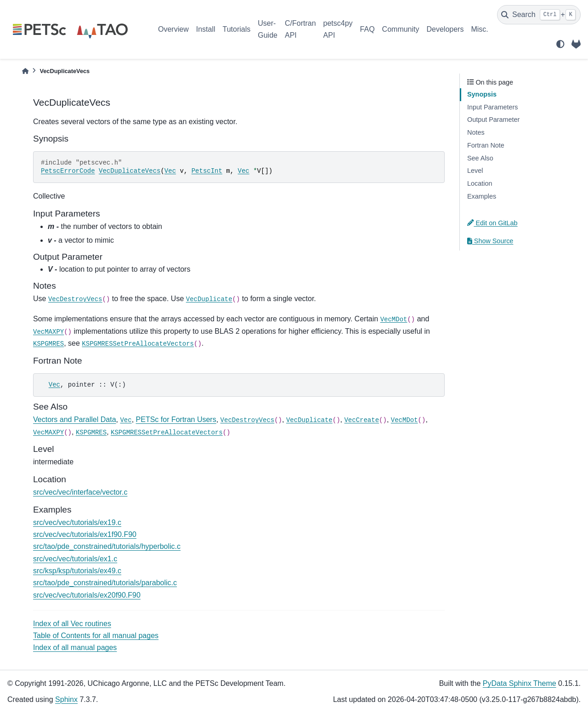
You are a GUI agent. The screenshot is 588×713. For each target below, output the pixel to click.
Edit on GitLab (492, 223)
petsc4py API (338, 29)
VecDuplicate (209, 299)
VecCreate (362, 420)
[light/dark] (560, 44)
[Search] (539, 15)
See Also (480, 158)
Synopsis (482, 94)
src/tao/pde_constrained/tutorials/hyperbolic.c (107, 546)
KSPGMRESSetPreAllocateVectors (138, 344)
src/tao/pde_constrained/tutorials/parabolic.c (105, 583)
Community (401, 29)
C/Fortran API (300, 29)
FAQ (367, 29)
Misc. (479, 29)
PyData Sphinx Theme (520, 683)
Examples (482, 196)
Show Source (490, 241)
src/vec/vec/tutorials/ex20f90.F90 (87, 595)
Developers (445, 29)
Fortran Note (486, 145)
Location (480, 183)
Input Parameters (492, 107)
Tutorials (236, 29)
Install (206, 29)
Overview (173, 29)
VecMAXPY (48, 332)
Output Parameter (493, 120)
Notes (476, 132)
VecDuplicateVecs (130, 171)
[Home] (25, 71)
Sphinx (66, 699)
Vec (170, 171)
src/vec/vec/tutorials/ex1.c (75, 559)
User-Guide (268, 29)
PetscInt (207, 171)
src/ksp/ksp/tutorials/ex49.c (77, 571)
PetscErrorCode (68, 171)
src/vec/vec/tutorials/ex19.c (77, 522)
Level (475, 171)
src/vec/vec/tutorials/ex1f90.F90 (85, 534)
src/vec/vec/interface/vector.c (80, 492)
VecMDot (394, 319)
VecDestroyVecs (75, 299)
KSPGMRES (48, 344)
